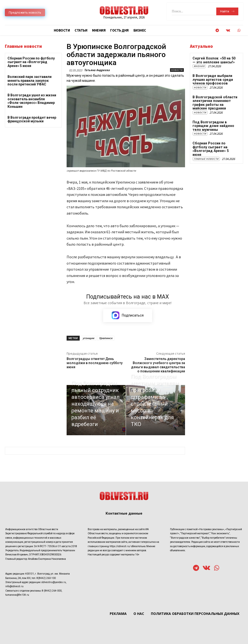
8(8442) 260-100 (46, 578)
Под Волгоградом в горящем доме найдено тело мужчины (213, 126)
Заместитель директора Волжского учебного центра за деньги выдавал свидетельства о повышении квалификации (158, 365)
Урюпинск (106, 338)
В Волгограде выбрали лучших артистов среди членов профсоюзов (212, 79)
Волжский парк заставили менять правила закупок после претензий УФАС (30, 80)
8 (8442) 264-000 (52, 591)
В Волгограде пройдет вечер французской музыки (32, 119)
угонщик (88, 338)
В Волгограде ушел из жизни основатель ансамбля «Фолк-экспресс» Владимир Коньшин (32, 101)
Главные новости (206, 155)
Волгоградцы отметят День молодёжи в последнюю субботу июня (95, 363)
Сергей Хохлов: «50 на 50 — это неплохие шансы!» (215, 60)
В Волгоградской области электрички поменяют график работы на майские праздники (215, 102)
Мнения (199, 66)
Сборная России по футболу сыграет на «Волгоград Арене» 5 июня (31, 62)
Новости (177, 70)
